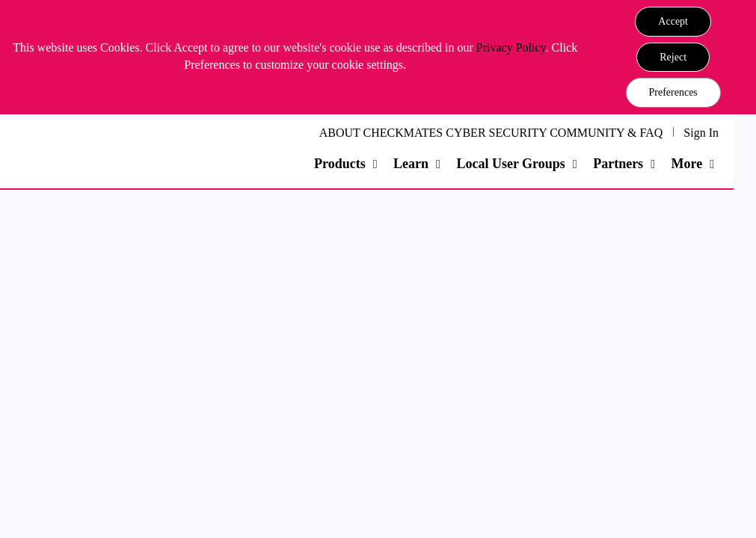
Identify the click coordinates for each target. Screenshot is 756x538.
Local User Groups (510, 164)
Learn (411, 164)
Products (340, 164)
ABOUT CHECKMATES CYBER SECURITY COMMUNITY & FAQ (491, 133)
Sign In (701, 133)
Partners (618, 164)
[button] (673, 22)
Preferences (673, 92)
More (686, 164)
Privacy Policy (511, 47)
